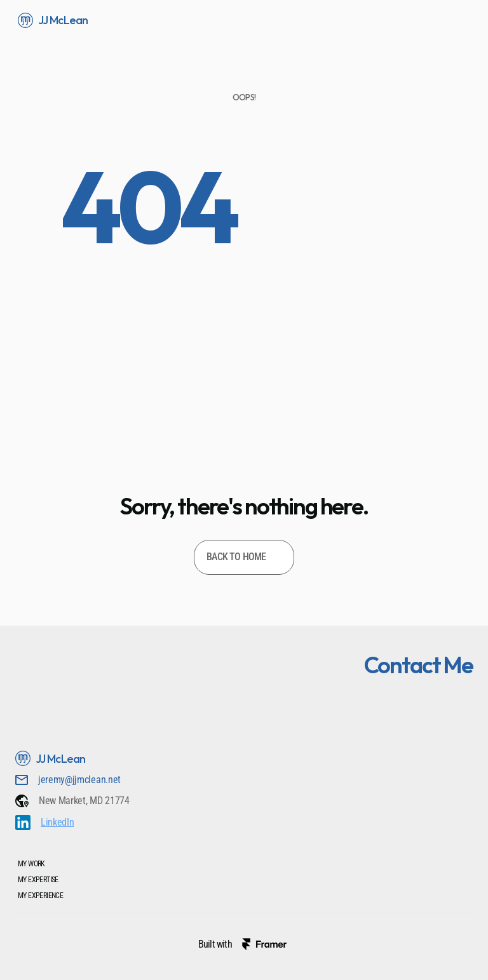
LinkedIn (57, 822)
